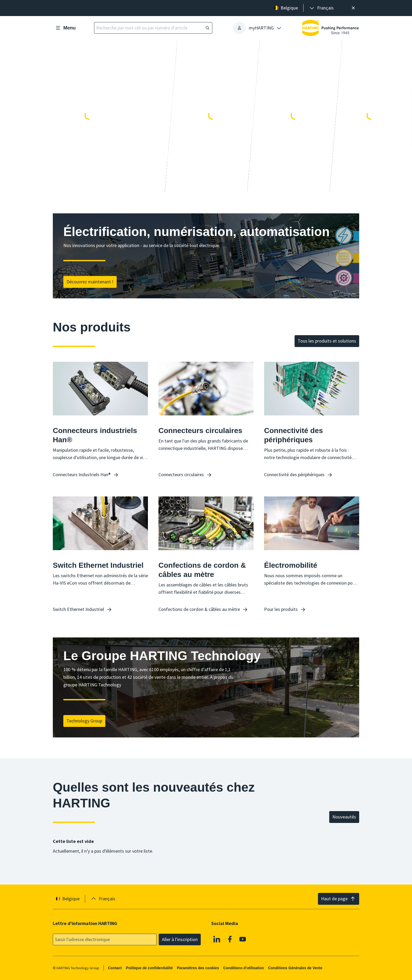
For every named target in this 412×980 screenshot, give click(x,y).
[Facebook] (230, 939)
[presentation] (321, 8)
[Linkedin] (217, 939)
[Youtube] (243, 939)
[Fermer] (353, 8)
